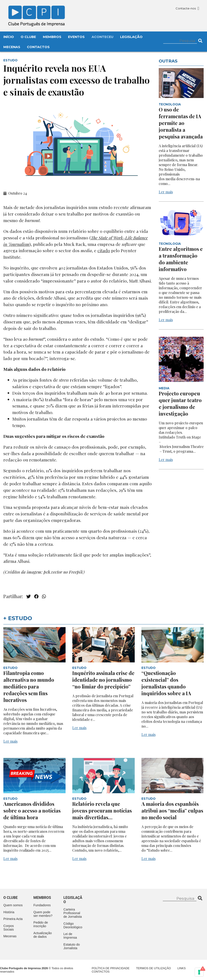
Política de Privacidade (111, 968)
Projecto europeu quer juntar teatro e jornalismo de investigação (180, 403)
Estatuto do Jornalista (72, 946)
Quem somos (13, 905)
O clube (11, 898)
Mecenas (12, 47)
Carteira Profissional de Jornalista (73, 913)
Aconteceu (102, 37)
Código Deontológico (73, 925)
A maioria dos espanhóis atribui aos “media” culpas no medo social (172, 811)
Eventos (76, 37)
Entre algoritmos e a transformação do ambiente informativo (181, 259)
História (9, 912)
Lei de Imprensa (70, 936)
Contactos (38, 47)
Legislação (131, 37)
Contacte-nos (187, 8)
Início (9, 37)
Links (182, 968)
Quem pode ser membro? (43, 914)
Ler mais (166, 192)
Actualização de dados (43, 935)
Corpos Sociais (9, 928)
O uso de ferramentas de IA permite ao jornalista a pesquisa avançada (181, 123)
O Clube (28, 37)
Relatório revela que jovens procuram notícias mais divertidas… (102, 811)
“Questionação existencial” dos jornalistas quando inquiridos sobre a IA (166, 683)
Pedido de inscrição (41, 924)
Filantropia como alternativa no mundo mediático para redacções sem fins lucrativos (29, 686)
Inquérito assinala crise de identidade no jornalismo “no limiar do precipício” (103, 680)
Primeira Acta (13, 919)
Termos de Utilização (153, 968)
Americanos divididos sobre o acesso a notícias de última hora (32, 811)
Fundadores (42, 905)
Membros (52, 37)
